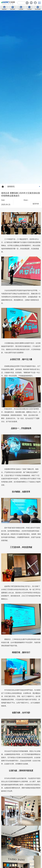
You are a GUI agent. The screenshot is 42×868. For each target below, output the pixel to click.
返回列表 (36, 204)
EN (31, 3)
